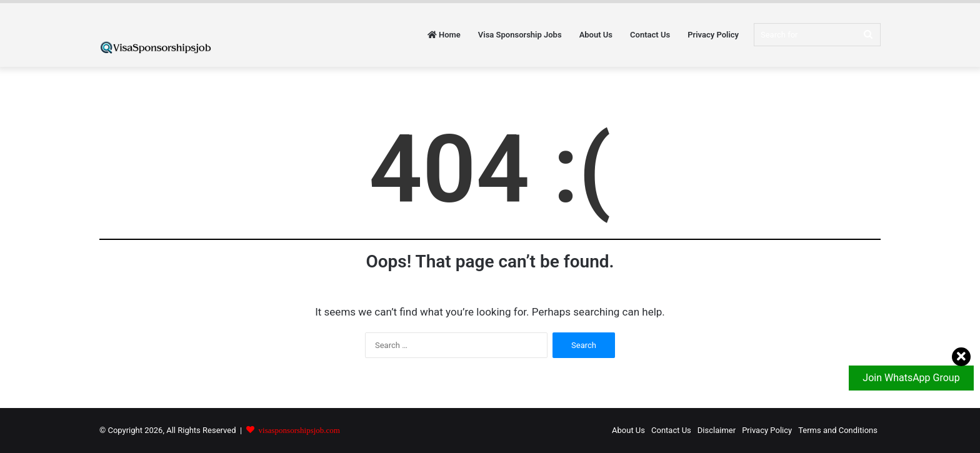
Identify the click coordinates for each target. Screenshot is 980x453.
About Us (596, 35)
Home (444, 35)
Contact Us (650, 35)
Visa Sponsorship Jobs (520, 35)
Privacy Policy (713, 35)
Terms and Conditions (838, 430)
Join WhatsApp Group (917, 375)
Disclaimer (717, 430)
